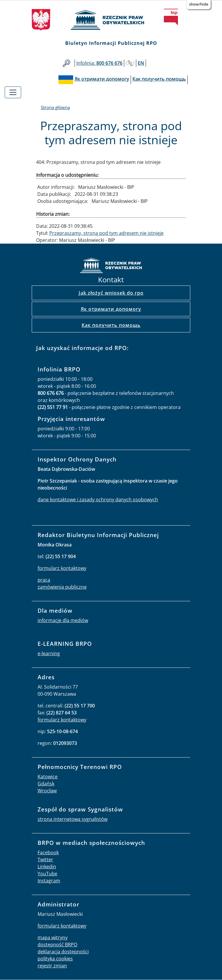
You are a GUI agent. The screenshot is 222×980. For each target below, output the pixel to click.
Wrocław (47, 791)
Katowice (48, 777)
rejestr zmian (52, 966)
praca (44, 580)
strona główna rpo (111, 266)
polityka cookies (55, 959)
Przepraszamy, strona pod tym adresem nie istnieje (106, 233)
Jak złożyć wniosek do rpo (111, 293)
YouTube (47, 874)
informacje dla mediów (63, 620)
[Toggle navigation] (13, 92)
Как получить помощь (111, 325)
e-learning (49, 653)
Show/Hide (199, 4)
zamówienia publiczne (62, 587)
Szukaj (67, 63)
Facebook (48, 852)
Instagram (49, 881)
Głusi (130, 63)
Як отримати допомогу (111, 309)
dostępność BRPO (57, 945)
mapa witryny (53, 937)
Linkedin (47, 867)
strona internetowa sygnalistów (73, 819)
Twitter (45, 860)
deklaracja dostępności (63, 952)
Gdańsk (46, 784)
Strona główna (55, 107)
